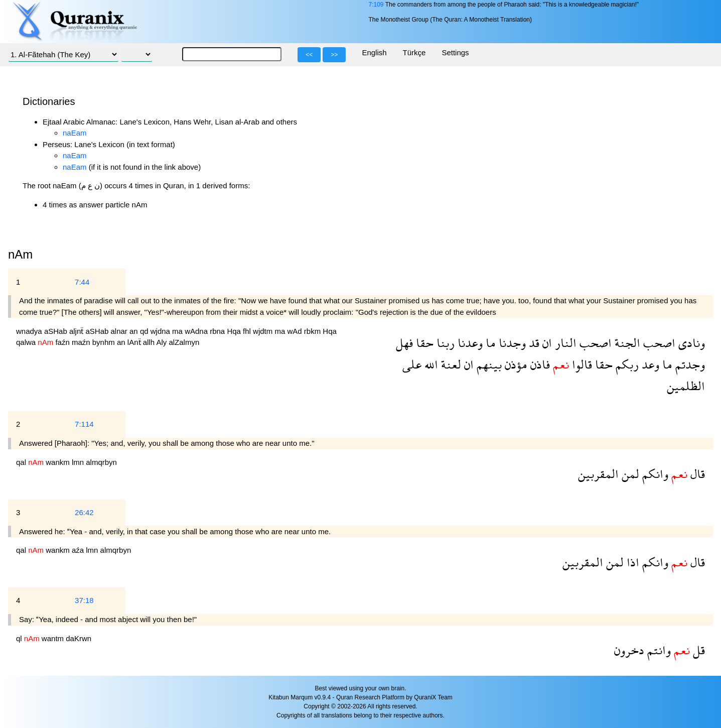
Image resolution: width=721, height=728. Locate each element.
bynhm (105, 342)
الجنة (626, 343)
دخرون (629, 650)
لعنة (450, 364)
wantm (54, 638)
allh (150, 342)
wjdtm (264, 331)
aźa (79, 550)
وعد (649, 364)
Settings (455, 52)
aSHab (57, 331)
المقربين (598, 474)
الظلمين (686, 386)
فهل (404, 343)
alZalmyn (184, 342)
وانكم (654, 474)
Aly (162, 342)
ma (178, 331)
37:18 (84, 600)
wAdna (197, 331)
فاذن (539, 364)
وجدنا (511, 343)
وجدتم (689, 364)
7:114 (84, 424)
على (412, 364)
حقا (423, 343)
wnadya (30, 331)
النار (564, 343)
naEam (75, 133)
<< (309, 55)
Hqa (235, 331)
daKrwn (79, 638)
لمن (629, 474)
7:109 (376, 5)
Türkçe (414, 52)
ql (20, 638)
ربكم (626, 364)
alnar (120, 331)
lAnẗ (135, 342)
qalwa (27, 342)
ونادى (690, 343)
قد (533, 343)
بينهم (488, 364)
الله (430, 364)
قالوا (581, 364)
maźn (82, 342)
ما (489, 343)
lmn (79, 462)
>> (334, 55)
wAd (295, 331)
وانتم (658, 650)
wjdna (161, 331)
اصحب (658, 343)
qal (22, 462)
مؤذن (515, 364)
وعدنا (469, 343)
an (135, 331)
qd (145, 331)
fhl (248, 331)
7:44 (82, 282)
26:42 (84, 512)
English (374, 52)
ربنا (444, 343)
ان (546, 343)
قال (696, 474)
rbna (218, 331)
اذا (631, 562)
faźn (63, 342)
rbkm (314, 331)
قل (697, 650)
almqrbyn (101, 462)
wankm (59, 462)
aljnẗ (78, 331)
